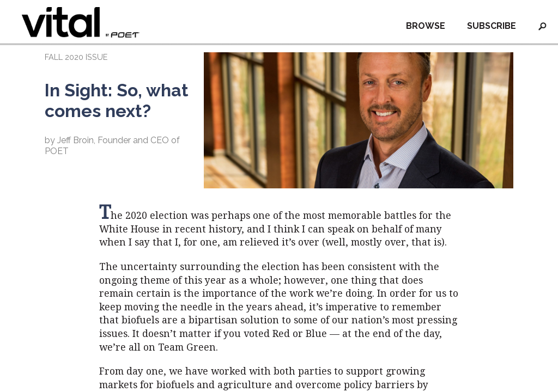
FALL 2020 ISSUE (76, 57)
